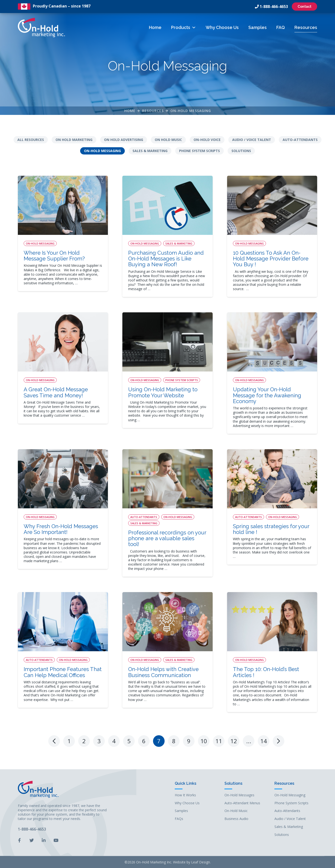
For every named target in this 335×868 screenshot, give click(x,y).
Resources (306, 27)
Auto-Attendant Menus (242, 803)
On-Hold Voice (207, 140)
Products (184, 27)
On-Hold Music (236, 810)
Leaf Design (201, 862)
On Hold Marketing (74, 140)
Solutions (241, 151)
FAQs (179, 818)
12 (234, 740)
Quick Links (185, 783)
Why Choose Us (222, 27)
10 (204, 740)
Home (155, 27)
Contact (304, 7)
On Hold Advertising (124, 140)
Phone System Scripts (199, 151)
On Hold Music (168, 140)
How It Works (185, 795)
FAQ (281, 27)
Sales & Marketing (150, 151)
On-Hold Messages (239, 795)
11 (219, 740)
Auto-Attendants (300, 140)
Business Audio (236, 818)
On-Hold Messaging (191, 111)
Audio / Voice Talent (252, 140)
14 (264, 740)
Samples (258, 27)
